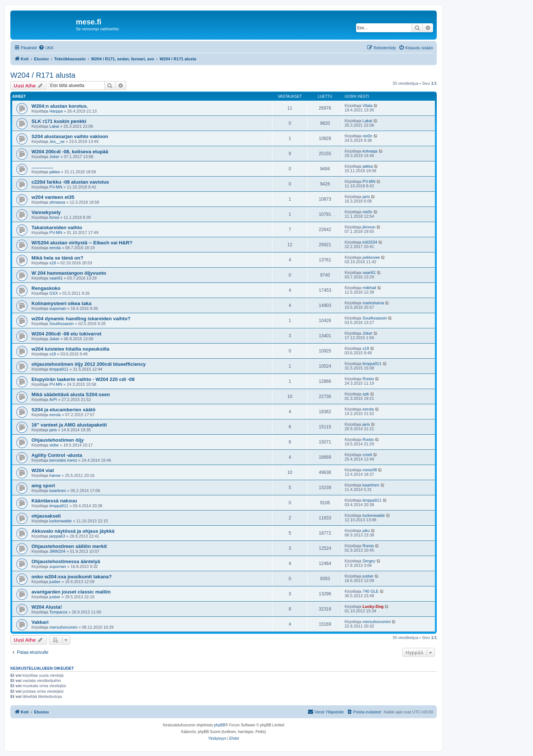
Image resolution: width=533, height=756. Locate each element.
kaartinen (58, 491)
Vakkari (40, 622)
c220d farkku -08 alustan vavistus (70, 182)
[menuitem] (46, 48)
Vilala (367, 106)
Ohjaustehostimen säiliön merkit (69, 546)
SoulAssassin (61, 324)
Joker (54, 157)
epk (366, 394)
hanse (55, 475)
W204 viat (43, 470)
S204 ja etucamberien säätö (63, 410)
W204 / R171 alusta (43, 75)
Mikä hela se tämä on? (57, 258)
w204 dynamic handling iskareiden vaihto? (81, 319)
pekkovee (371, 257)
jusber (55, 582)
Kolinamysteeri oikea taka (61, 303)
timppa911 (59, 369)
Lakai (54, 126)
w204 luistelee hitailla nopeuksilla (70, 349)
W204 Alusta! (47, 607)
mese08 (370, 470)
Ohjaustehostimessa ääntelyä (66, 561)
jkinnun (369, 227)
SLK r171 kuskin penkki (59, 121)
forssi (54, 217)
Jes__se (57, 141)
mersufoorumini (63, 627)
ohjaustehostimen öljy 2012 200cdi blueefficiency (89, 364)
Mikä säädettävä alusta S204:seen (71, 394)
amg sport (43, 486)
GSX (53, 293)
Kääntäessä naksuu (54, 501)
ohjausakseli (46, 516)
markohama (373, 303)
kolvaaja (370, 151)
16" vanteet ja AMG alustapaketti (69, 425)
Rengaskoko (46, 288)
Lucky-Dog (373, 606)
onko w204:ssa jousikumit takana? (72, 577)
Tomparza (58, 612)
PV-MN (56, 187)
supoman (58, 308)
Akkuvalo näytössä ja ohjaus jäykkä (73, 531)
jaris (366, 197)
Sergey (369, 561)
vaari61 (56, 278)
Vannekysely (46, 212)
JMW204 (57, 551)
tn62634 (370, 242)
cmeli (367, 455)
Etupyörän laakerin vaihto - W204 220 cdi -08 (83, 379)
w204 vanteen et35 (53, 197)
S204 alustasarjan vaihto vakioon (70, 136)
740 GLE (370, 591)
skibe (54, 445)
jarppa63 (57, 536)
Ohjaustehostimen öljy (58, 440)
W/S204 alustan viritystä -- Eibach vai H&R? (82, 243)
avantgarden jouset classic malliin (71, 592)
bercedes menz (63, 460)
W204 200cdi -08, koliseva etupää (70, 152)
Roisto (368, 379)
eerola (55, 248)
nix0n (367, 136)
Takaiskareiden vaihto (57, 228)
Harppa (56, 111)
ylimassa (57, 202)
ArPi (53, 399)
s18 (53, 263)
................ (42, 167)
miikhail (369, 288)
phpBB (220, 725)
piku (366, 531)
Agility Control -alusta (57, 455)
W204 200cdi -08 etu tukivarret (66, 334)
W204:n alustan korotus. (60, 106)
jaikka (54, 172)
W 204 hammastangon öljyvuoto (69, 273)
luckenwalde (61, 521)
